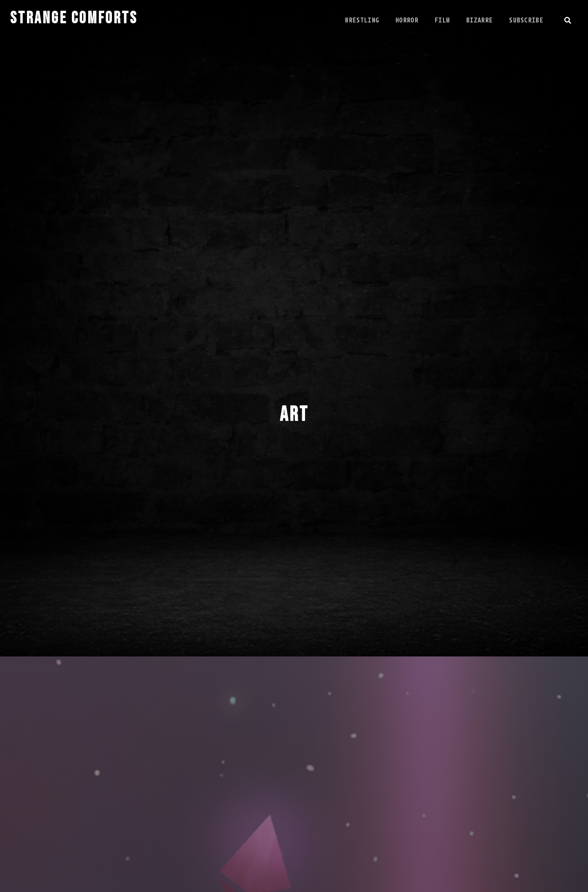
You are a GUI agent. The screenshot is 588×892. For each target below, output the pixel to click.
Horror (407, 20)
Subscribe (526, 20)
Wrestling (362, 20)
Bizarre (479, 20)
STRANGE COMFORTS (74, 18)
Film (442, 20)
